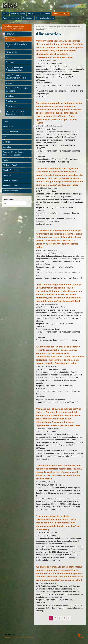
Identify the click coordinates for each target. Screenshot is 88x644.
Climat (6, 121)
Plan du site (8, 637)
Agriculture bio (12, 52)
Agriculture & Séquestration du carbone (17, 90)
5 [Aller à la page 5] (69, 618)
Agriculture (10, 34)
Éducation (7, 147)
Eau (5, 137)
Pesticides (10, 62)
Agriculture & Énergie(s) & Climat (16, 45)
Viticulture (10, 96)
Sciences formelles (11, 180)
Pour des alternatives (12, 18)
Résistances (28, 18)
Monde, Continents (11, 170)
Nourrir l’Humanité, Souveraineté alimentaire (16, 77)
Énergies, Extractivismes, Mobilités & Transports (13, 154)
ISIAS (10, 6)
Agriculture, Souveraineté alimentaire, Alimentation (13, 27)
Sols (8, 57)
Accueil (38, 27)
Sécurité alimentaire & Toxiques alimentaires (15, 113)
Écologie (7, 142)
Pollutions (7, 175)
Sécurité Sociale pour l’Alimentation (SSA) (15, 69)
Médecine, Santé (10, 165)
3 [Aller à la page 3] (60, 618)
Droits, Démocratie (11, 132)
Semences (10, 106)
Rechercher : (10, 199)
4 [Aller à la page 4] (64, 618)
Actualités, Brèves (18, 14)
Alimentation (11, 39)
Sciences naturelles (11, 186)
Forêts (6, 160)
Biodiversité (8, 127)
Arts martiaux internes (45, 18)
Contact (25, 637)
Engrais (9, 83)
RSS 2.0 (31, 637)
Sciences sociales (10, 191)
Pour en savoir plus (61, 14)
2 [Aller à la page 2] (55, 618)
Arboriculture (11, 101)
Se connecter (17, 637)
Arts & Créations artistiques (39, 14)
